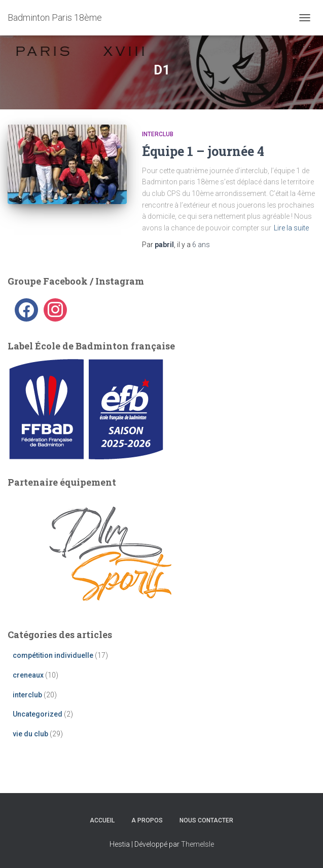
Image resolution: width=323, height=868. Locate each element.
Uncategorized (38, 714)
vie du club (30, 734)
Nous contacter (206, 820)
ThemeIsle (198, 844)
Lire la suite (291, 228)
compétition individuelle (53, 655)
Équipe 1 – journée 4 (203, 151)
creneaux (28, 675)
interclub (158, 134)
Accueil (102, 820)
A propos (147, 820)
